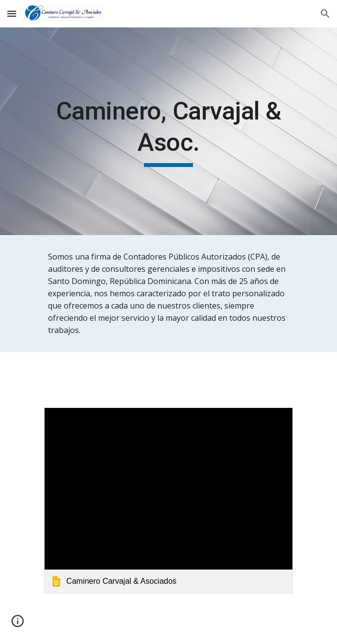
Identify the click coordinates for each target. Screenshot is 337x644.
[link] (168, 501)
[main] (168, 131)
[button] (12, 13)
